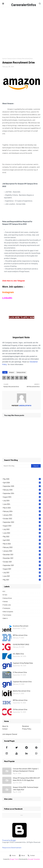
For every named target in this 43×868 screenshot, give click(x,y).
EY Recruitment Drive (20, 672)
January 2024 (22, 515)
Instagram (8, 292)
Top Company (7, 615)
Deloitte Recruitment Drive (22, 691)
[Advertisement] (21, 32)
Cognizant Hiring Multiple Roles (23, 663)
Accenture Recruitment (21, 626)
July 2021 (22, 573)
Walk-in (5, 618)
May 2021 (22, 580)
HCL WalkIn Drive (18, 654)
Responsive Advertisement (12, 848)
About (22, 855)
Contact (5, 729)
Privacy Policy (27, 729)
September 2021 (22, 565)
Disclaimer (26, 726)
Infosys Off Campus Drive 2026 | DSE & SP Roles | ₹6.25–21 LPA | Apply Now (26, 779)
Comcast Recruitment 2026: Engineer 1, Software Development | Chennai (26, 770)
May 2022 (22, 537)
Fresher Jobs (7, 605)
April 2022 (22, 540)
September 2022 (22, 522)
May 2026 (22, 479)
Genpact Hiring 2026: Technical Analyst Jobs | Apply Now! (26, 788)
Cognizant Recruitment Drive (22, 682)
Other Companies (8, 612)
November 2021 (22, 558)
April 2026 (22, 483)
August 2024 (22, 497)
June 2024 (22, 504)
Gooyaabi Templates (34, 859)
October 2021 (22, 562)
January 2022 (22, 551)
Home (4, 58)
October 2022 (22, 519)
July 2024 (22, 501)
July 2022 (22, 529)
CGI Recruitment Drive (20, 709)
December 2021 (22, 555)
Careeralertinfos (24, 5)
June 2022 (22, 533)
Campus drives (12, 58)
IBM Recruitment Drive (20, 635)
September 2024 (22, 493)
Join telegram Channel (10, 734)
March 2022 (22, 544)
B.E (4, 591)
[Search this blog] (17, 466)
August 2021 (22, 569)
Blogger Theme (14, 859)
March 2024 (22, 508)
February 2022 (22, 547)
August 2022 (22, 526)
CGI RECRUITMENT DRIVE (21, 644)
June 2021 (22, 576)
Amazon (12, 372)
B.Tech (5, 595)
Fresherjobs (7, 608)
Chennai (5, 601)
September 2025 (22, 486)
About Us (5, 726)
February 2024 (22, 511)
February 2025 (22, 490)
